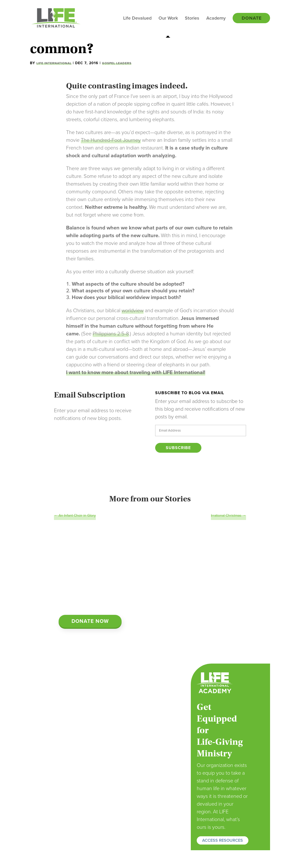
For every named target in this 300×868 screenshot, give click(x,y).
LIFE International (54, 63)
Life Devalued (137, 19)
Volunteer (109, 811)
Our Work (168, 19)
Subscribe (178, 448)
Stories (192, 19)
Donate (252, 19)
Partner (107, 818)
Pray (105, 804)
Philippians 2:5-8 (111, 334)
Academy (216, 19)
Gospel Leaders (117, 63)
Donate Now (90, 621)
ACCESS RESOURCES (223, 840)
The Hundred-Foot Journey (111, 140)
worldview (133, 311)
